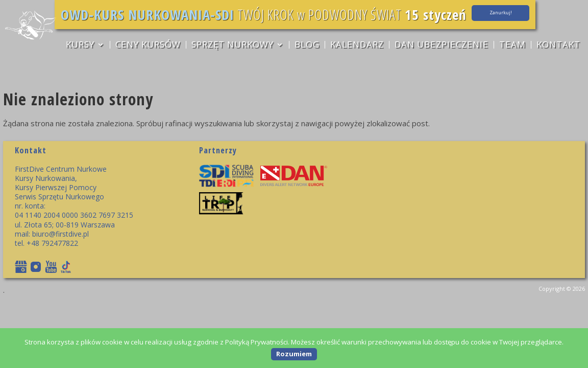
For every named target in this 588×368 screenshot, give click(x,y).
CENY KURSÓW (147, 46)
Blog (307, 46)
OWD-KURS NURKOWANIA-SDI (197, 15)
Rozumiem (294, 354)
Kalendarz (358, 46)
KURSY (79, 46)
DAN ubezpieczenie (443, 46)
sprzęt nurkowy (232, 46)
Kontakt (560, 46)
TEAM (514, 46)
